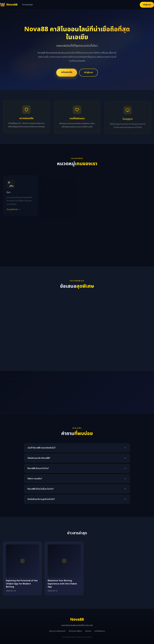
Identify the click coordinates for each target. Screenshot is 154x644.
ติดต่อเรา (88, 631)
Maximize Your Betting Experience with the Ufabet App (62, 584)
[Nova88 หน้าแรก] (9, 5)
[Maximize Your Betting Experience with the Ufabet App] (64, 561)
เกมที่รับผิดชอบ (100, 631)
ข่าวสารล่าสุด (27, 5)
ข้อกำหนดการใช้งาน (75, 631)
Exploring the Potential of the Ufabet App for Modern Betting (22, 584)
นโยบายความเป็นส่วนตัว (57, 631)
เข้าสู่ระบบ (147, 5)
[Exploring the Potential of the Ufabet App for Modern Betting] (22, 561)
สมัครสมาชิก (67, 72)
